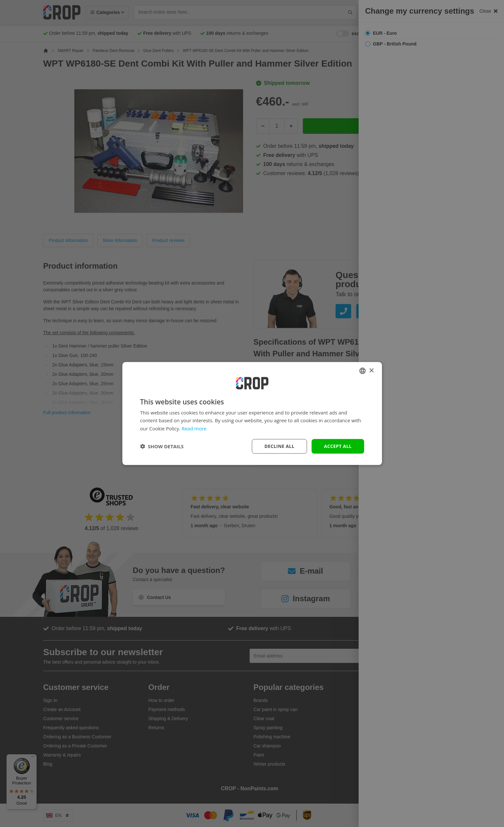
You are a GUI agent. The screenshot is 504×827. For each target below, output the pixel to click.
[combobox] (363, 371)
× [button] (371, 370)
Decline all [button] (279, 446)
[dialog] (252, 414)
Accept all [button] (338, 446)
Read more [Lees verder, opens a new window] (194, 428)
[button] (162, 446)
